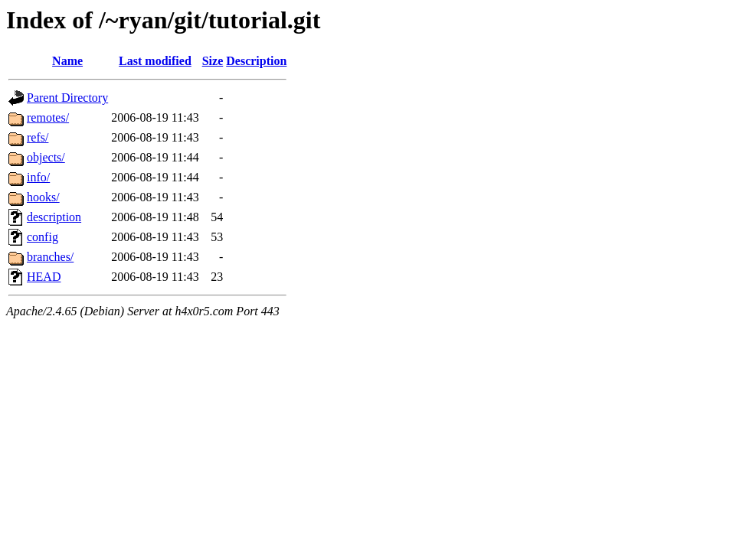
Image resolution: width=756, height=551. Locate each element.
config (43, 237)
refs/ (38, 137)
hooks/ (43, 197)
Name (67, 61)
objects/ (46, 157)
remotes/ (48, 117)
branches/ (50, 257)
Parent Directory (67, 98)
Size (213, 61)
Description (256, 61)
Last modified (155, 61)
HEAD (44, 277)
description (54, 217)
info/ (38, 177)
